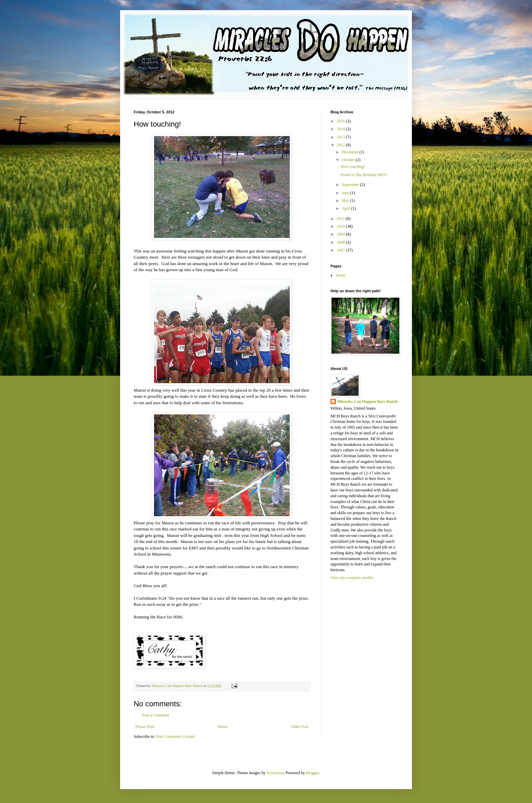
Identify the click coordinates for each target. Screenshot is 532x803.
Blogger (312, 773)
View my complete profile (352, 578)
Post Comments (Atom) (175, 736)
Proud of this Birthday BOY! (364, 175)
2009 (341, 234)
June (346, 193)
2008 (341, 242)
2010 (341, 226)
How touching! (353, 167)
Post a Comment (156, 715)
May (346, 201)
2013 (341, 137)
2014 (341, 129)
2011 (341, 219)
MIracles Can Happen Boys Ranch (367, 401)
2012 (341, 145)
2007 (341, 250)
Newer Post (145, 727)
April (346, 208)
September (351, 185)
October (349, 160)
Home (223, 727)
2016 (341, 121)
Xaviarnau (275, 773)
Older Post (300, 727)
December (350, 152)
